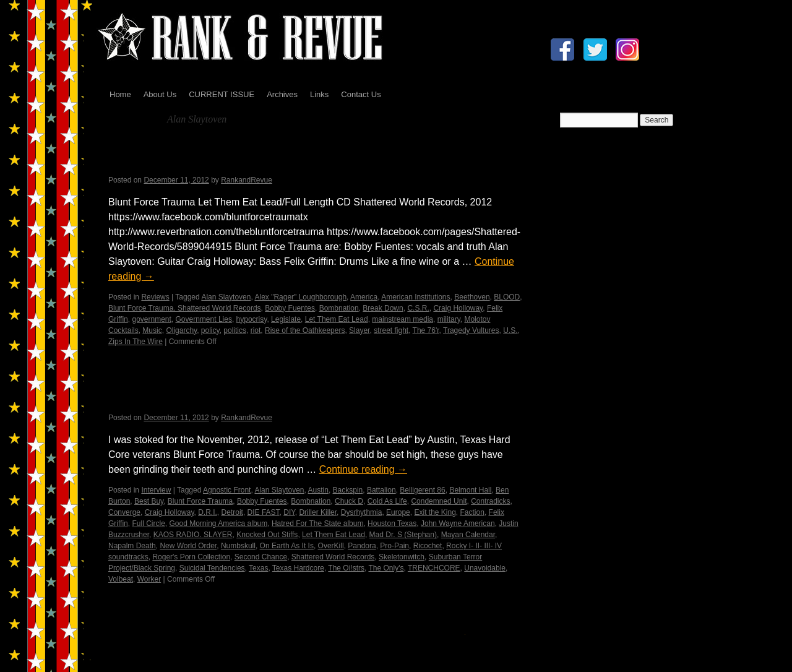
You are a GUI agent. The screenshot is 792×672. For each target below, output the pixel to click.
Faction (472, 512)
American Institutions (415, 297)
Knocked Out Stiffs (267, 535)
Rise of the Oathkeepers (305, 330)
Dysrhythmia (362, 512)
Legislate (286, 319)
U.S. (510, 330)
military (449, 319)
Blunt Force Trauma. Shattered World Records (185, 308)
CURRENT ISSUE (222, 94)
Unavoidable (485, 568)
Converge (124, 512)
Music (152, 330)
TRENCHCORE (434, 568)
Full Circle (148, 523)
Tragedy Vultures (471, 330)
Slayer (359, 330)
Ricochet (428, 546)
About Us (160, 94)
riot (256, 330)
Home (120, 94)
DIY (289, 512)
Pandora (362, 546)
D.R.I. (208, 512)
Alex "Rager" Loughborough (300, 297)
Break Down (383, 308)
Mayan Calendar (468, 535)
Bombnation (339, 308)
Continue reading (363, 469)
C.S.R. (418, 308)
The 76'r (426, 330)
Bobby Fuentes (290, 308)
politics (235, 330)
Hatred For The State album (318, 523)
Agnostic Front (227, 490)
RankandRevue (247, 180)
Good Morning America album (218, 523)
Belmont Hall (470, 490)
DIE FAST (264, 512)
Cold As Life (387, 501)
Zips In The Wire (136, 342)
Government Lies (204, 319)
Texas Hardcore (298, 568)
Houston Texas (392, 523)
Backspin (348, 490)
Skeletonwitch (402, 557)
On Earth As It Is (287, 546)
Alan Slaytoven (226, 297)
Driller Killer (318, 512)
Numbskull (238, 546)
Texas (258, 568)
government (151, 319)
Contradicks (490, 501)
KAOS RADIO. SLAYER (193, 535)
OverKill (331, 546)
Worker (149, 579)
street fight (391, 330)
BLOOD (507, 297)
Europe (398, 512)
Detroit (232, 512)
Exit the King (435, 512)
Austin (318, 490)
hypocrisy (252, 319)
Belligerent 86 (422, 490)
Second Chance (261, 557)
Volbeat (121, 579)
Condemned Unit (439, 501)
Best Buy (149, 501)
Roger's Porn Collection (191, 557)
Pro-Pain (394, 546)
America (364, 297)
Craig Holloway (458, 308)
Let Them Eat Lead (337, 319)
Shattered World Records (333, 557)
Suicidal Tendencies (212, 568)
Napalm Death (132, 546)
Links (319, 94)
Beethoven (472, 297)
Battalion (381, 490)
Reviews (155, 297)
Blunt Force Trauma (200, 501)
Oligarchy (181, 330)
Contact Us (361, 94)
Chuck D (349, 501)
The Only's (386, 568)
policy (210, 330)
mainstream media (402, 319)
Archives (282, 94)
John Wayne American (458, 523)
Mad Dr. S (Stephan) (403, 535)
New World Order (188, 546)
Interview (156, 490)
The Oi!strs (346, 568)
